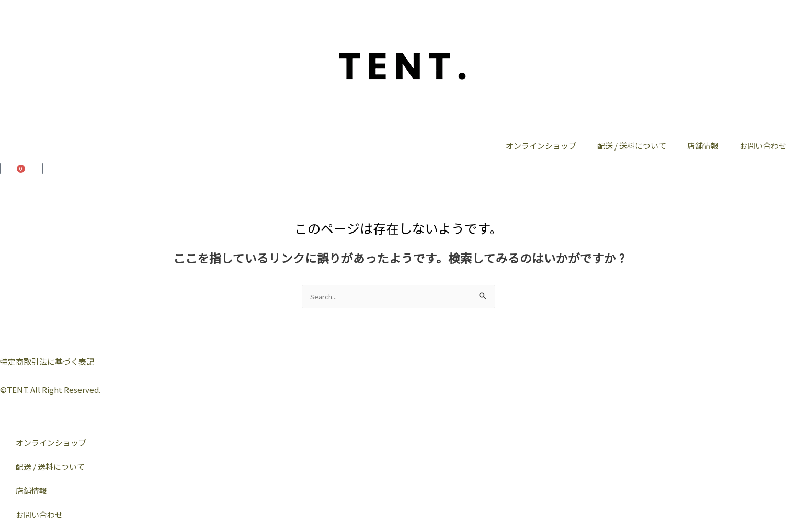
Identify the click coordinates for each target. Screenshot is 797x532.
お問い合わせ (763, 146)
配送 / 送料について (632, 146)
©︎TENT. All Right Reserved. (50, 390)
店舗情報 (703, 146)
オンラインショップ (541, 146)
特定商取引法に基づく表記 (47, 361)
